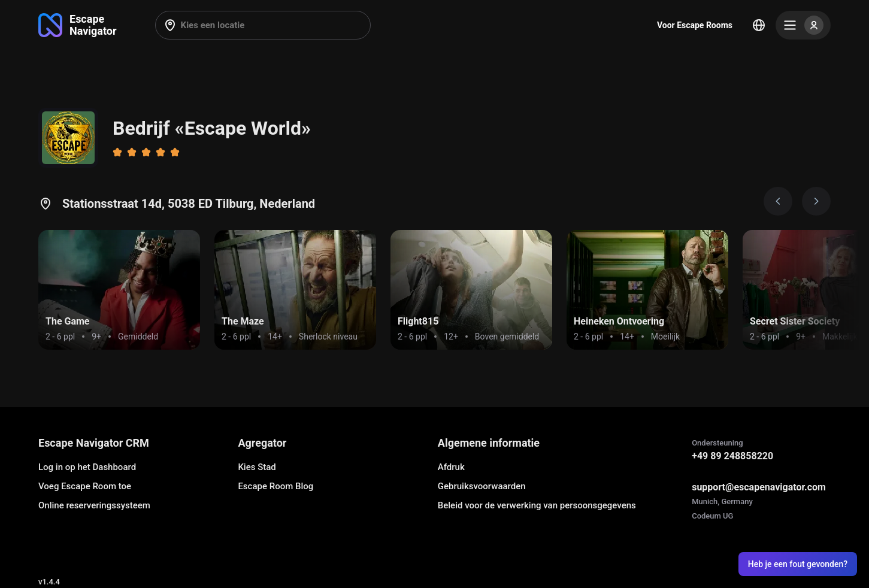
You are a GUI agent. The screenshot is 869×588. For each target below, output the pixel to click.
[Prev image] (778, 201)
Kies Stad (257, 467)
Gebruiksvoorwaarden (482, 486)
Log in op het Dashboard (87, 467)
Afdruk (451, 467)
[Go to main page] (78, 25)
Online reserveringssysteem (94, 505)
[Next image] (816, 201)
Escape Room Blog (275, 486)
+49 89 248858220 (732, 456)
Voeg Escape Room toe (85, 486)
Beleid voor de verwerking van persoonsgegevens (537, 505)
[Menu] (803, 25)
